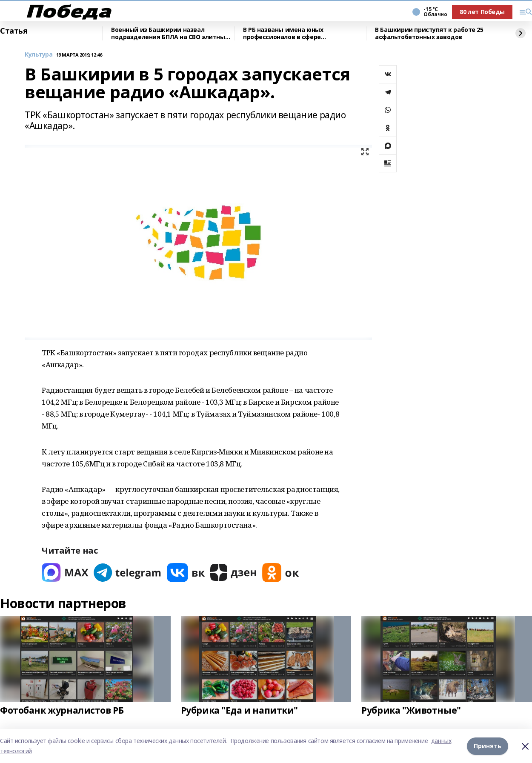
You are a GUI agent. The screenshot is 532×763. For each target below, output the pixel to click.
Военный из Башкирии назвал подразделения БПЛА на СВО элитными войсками (173, 33)
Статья (14, 31)
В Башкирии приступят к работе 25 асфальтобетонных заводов (429, 33)
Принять (488, 746)
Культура (39, 55)
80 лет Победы (482, 12)
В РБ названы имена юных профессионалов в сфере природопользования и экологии (295, 33)
